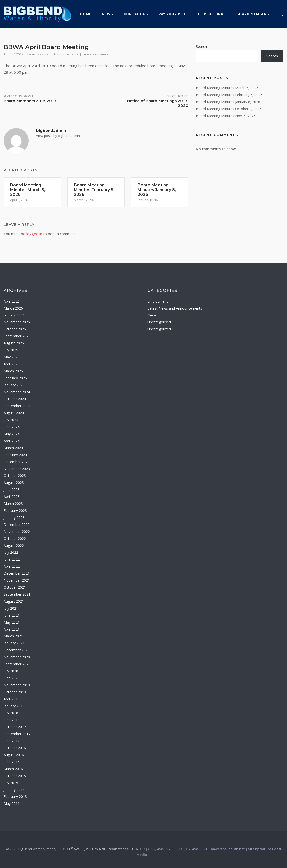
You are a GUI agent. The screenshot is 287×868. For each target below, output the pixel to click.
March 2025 (13, 371)
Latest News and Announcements (53, 54)
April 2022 (12, 566)
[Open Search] (281, 15)
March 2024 (13, 448)
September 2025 (17, 336)
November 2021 (17, 580)
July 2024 (11, 420)
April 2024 (12, 441)
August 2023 (14, 483)
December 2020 (17, 650)
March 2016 (13, 769)
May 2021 (12, 622)
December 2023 (17, 462)
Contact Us (136, 14)
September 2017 (17, 734)
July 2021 (11, 608)
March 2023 (13, 504)
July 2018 (11, 713)
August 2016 (14, 755)
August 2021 (14, 601)
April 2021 (12, 629)
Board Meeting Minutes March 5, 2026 (227, 88)
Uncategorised (159, 322)
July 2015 (11, 783)
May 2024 (12, 434)
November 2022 (17, 531)
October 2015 (15, 776)
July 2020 (11, 671)
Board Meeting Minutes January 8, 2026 (228, 102)
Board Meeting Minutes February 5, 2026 (229, 95)
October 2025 (15, 329)
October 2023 (15, 476)
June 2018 (12, 720)
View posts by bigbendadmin (58, 136)
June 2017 (12, 741)
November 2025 (17, 322)
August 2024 (14, 413)
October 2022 (15, 538)
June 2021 (12, 615)
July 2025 (11, 350)
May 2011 (12, 804)
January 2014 (14, 790)
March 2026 (13, 308)
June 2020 (12, 678)
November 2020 (17, 657)
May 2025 (12, 357)
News (107, 14)
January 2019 (14, 706)
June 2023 (12, 490)
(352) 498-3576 (160, 849)
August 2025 (14, 343)
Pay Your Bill (172, 14)
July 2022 (11, 552)
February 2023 (15, 511)
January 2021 (14, 643)
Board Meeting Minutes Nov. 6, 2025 (226, 116)
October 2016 (15, 748)
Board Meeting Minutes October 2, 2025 (229, 109)
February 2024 (15, 455)
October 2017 (15, 727)
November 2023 (17, 469)
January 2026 (14, 315)
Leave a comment (96, 54)
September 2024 (17, 406)
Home (86, 14)
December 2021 (17, 573)
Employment (158, 301)
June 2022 (12, 559)
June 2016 (12, 762)
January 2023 (14, 517)
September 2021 (17, 594)
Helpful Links (211, 14)
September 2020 (17, 664)
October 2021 (15, 587)
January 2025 (14, 385)
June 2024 (12, 427)
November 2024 (17, 392)
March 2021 (13, 636)
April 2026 (12, 301)
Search (201, 46)
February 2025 (15, 378)
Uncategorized (159, 329)
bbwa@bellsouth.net (228, 849)
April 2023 (12, 497)
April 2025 (12, 364)
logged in (34, 234)
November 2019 (17, 685)
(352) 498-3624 (195, 849)
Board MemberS (253, 14)
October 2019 (15, 692)
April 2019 (12, 699)
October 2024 (15, 399)
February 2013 (15, 797)
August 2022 (14, 545)
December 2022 (17, 524)
